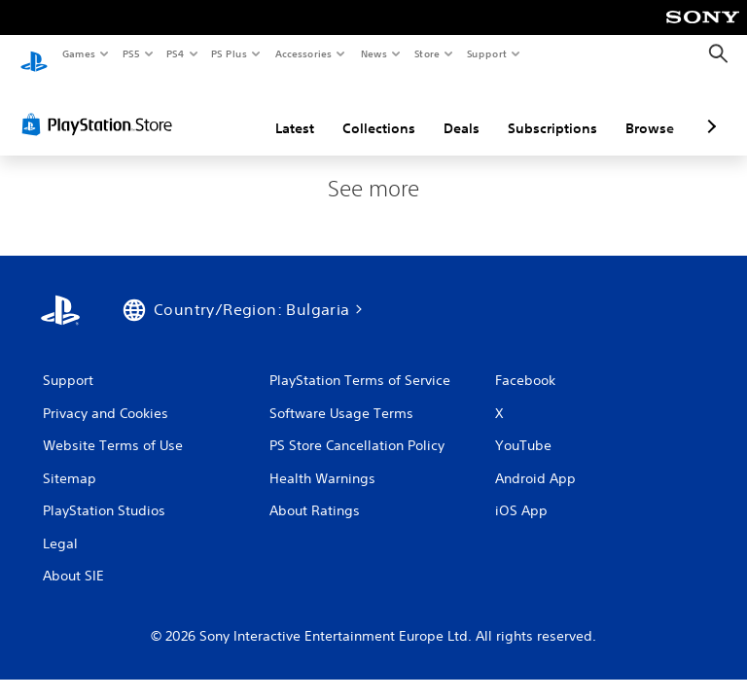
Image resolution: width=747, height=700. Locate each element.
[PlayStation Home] (34, 54)
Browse (650, 110)
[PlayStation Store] (101, 106)
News (374, 53)
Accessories (302, 53)
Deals (462, 110)
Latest (295, 110)
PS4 (175, 53)
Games (78, 53)
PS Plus (230, 53)
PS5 (131, 53)
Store (427, 53)
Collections (379, 110)
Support (486, 53)
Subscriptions (552, 110)
